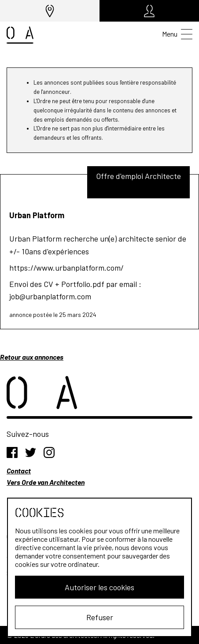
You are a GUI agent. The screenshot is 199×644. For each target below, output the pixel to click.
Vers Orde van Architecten (46, 482)
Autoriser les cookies (99, 587)
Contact (19, 471)
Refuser (100, 617)
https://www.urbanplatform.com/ (66, 268)
